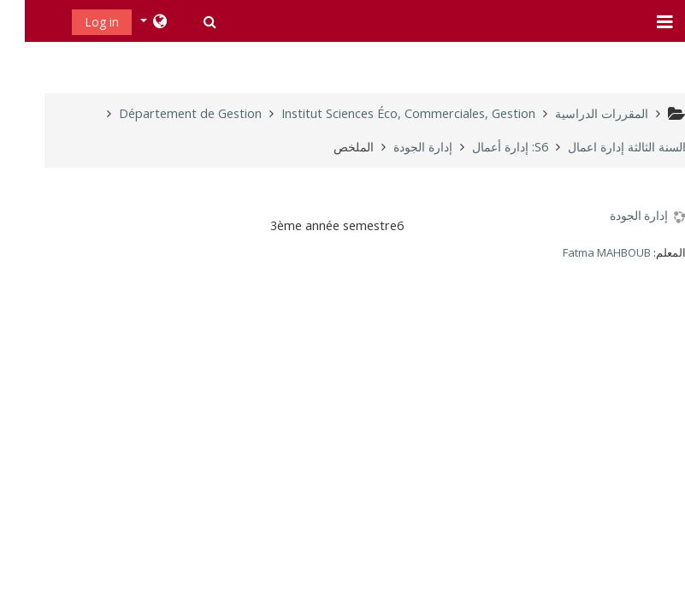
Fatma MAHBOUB (582, 252)
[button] (183, 21)
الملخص (329, 147)
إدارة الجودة (614, 216)
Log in (77, 22)
